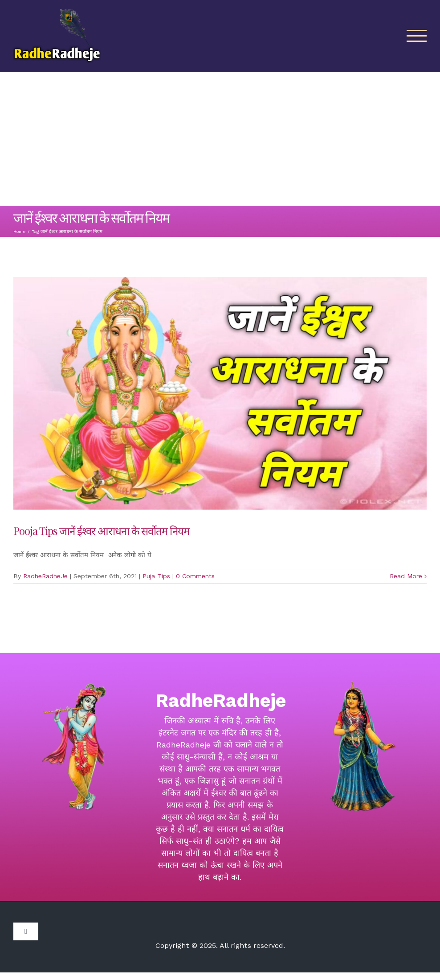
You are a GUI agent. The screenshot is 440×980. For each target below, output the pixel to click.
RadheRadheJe (45, 576)
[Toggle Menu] (417, 36)
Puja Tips (156, 576)
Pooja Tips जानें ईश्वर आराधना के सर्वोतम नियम (101, 531)
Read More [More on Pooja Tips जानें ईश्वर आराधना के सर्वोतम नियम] (406, 576)
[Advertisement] (220, 139)
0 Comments (195, 576)
